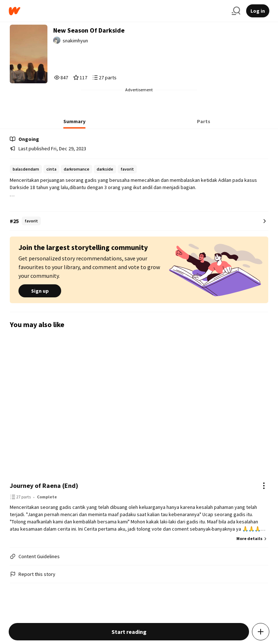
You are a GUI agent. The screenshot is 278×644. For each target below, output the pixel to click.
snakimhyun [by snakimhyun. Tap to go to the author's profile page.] (75, 41)
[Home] (117, 11)
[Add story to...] (261, 632)
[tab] (74, 124)
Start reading (129, 632)
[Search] (236, 11)
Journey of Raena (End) (44, 486)
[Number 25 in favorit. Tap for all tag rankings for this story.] (139, 221)
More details (252, 538)
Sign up (40, 291)
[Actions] (264, 486)
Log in (258, 11)
